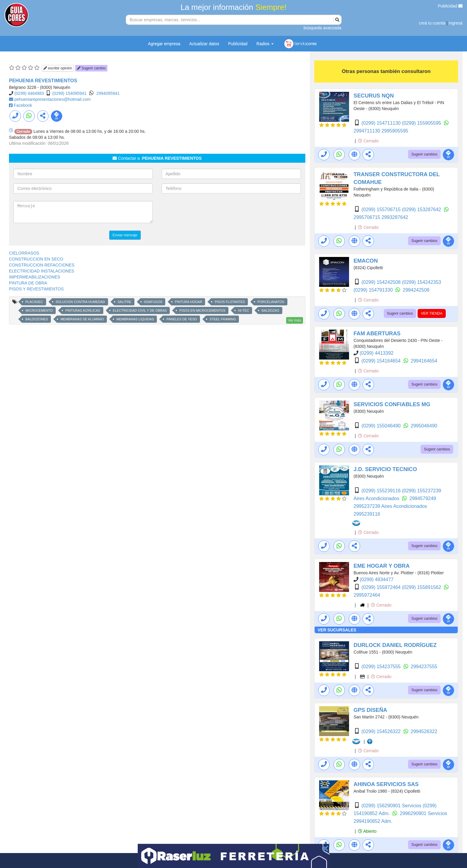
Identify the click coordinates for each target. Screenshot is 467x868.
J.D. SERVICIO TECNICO (385, 469)
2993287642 (395, 217)
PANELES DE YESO (182, 319)
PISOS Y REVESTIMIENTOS (36, 289)
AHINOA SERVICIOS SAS (386, 784)
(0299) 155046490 (382, 426)
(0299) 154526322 (382, 731)
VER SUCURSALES (337, 630)
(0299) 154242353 (422, 282)
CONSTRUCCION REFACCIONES (42, 265)
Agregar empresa (164, 44)
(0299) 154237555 (382, 667)
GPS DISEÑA (370, 710)
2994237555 (424, 667)
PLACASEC (34, 302)
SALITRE (125, 302)
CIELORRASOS (24, 253)
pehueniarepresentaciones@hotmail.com (53, 99)
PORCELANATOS (271, 302)
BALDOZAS (270, 310)
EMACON (366, 261)
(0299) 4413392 (376, 353)
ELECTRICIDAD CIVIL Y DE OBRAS (140, 310)
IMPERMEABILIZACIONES (35, 277)
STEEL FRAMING (223, 319)
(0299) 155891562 (422, 587)
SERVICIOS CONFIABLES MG (392, 404)
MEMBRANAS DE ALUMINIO (82, 319)
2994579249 (423, 498)
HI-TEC (244, 310)
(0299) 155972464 (382, 587)
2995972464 (367, 595)
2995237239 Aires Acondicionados (390, 506)
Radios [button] (265, 44)
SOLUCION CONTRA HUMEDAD (80, 302)
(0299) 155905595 (422, 123)
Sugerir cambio (91, 68)
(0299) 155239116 (382, 491)
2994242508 (416, 290)
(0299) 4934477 (376, 580)
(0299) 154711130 (382, 123)
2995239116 (367, 514)
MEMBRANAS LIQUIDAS (135, 319)
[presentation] (207, 213)
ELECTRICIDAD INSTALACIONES (42, 271)
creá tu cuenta (432, 23)
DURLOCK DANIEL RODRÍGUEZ (395, 645)
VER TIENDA (432, 313)
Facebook (23, 105)
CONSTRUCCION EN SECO (36, 259)
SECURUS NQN (374, 96)
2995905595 (395, 131)
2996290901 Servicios (424, 813)
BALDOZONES (37, 319)
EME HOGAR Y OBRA (382, 566)
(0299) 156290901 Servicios (392, 806)
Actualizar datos (204, 44)
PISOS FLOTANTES (230, 302)
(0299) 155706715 (382, 210)
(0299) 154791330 (374, 290)
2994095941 (108, 93)
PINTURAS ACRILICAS (83, 310)
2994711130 (367, 131)
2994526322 (424, 731)
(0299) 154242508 (382, 282)
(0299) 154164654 (382, 361)
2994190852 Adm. (373, 821)
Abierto (367, 831)
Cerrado (368, 141)
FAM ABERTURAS (377, 334)
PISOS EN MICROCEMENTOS (202, 310)
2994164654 (424, 361)
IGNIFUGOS (153, 302)
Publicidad (450, 6)
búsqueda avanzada (322, 28)
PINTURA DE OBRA (28, 283)
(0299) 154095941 (69, 93)
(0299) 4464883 (29, 93)
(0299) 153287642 (422, 210)
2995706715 (367, 217)
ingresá (456, 23)
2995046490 (424, 426)
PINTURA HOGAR (188, 302)
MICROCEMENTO (39, 310)
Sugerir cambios (424, 154)
